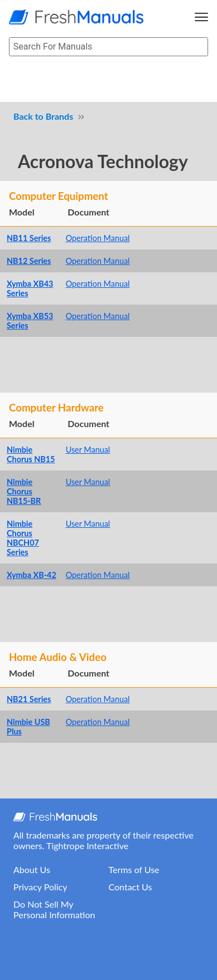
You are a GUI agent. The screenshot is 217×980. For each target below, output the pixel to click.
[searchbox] (108, 47)
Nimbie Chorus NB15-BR (24, 491)
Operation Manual (98, 238)
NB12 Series (29, 261)
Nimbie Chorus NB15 (31, 454)
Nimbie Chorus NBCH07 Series (23, 538)
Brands (60, 116)
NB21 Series (29, 699)
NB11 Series (29, 238)
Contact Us (131, 887)
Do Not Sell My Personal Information (54, 909)
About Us (32, 869)
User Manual (88, 450)
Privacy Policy (40, 887)
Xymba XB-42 (32, 575)
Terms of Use (134, 869)
